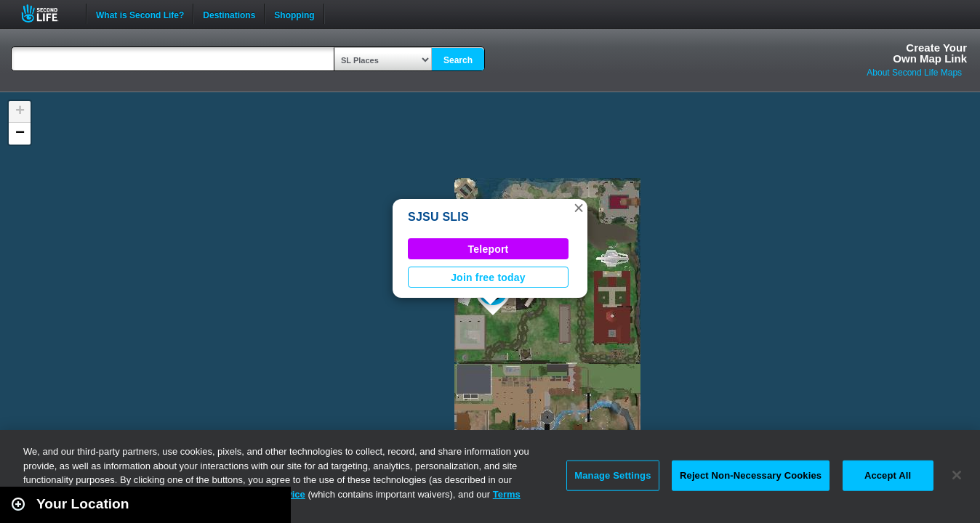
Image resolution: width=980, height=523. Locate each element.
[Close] (957, 475)
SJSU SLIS (438, 217)
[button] (579, 208)
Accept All (888, 475)
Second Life (48, 13)
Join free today (488, 277)
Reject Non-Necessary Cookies (751, 475)
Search (458, 60)
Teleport (489, 249)
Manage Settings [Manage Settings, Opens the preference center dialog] (612, 475)
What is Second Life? (140, 14)
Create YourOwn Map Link (930, 53)
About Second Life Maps (914, 73)
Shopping (294, 14)
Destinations (229, 14)
